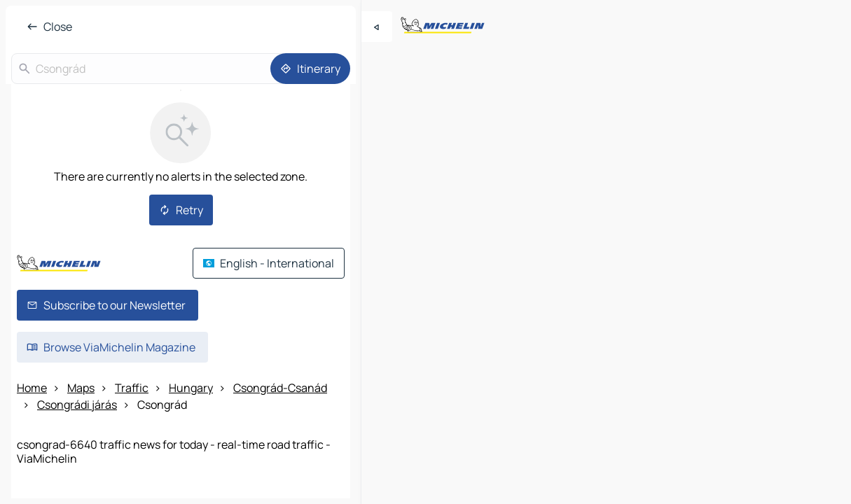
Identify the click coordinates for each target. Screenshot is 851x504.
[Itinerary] (310, 69)
